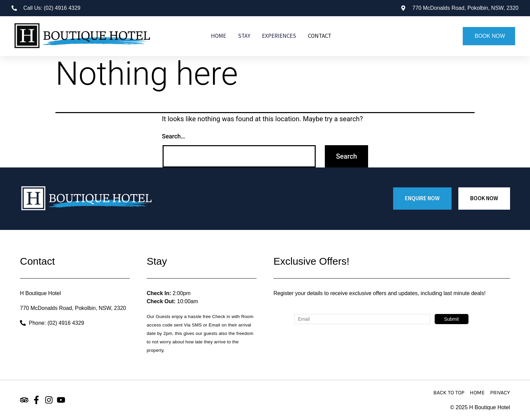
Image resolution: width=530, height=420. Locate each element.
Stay (244, 36)
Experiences (279, 36)
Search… (174, 136)
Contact (320, 36)
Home (219, 36)
